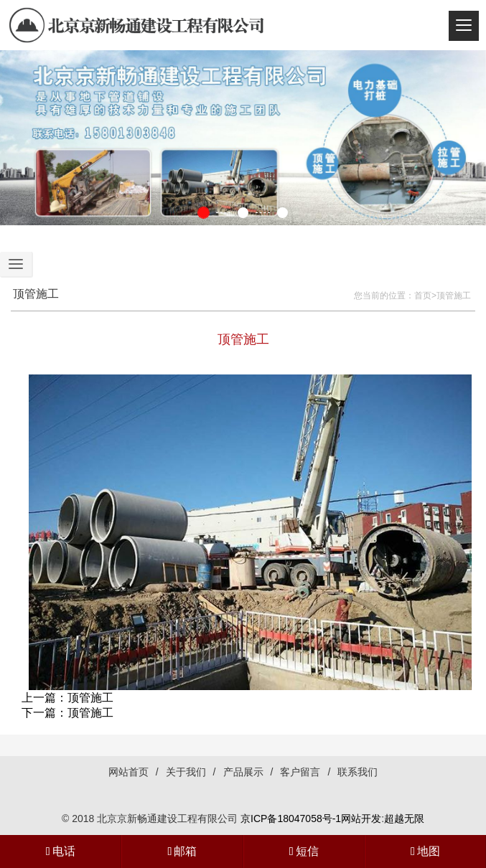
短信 (304, 851)
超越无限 (404, 819)
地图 (425, 851)
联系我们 (358, 772)
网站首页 (128, 772)
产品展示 (243, 772)
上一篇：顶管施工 (67, 698)
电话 (61, 851)
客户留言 (300, 772)
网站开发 (361, 819)
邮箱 (182, 851)
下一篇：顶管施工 (67, 713)
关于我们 (186, 772)
